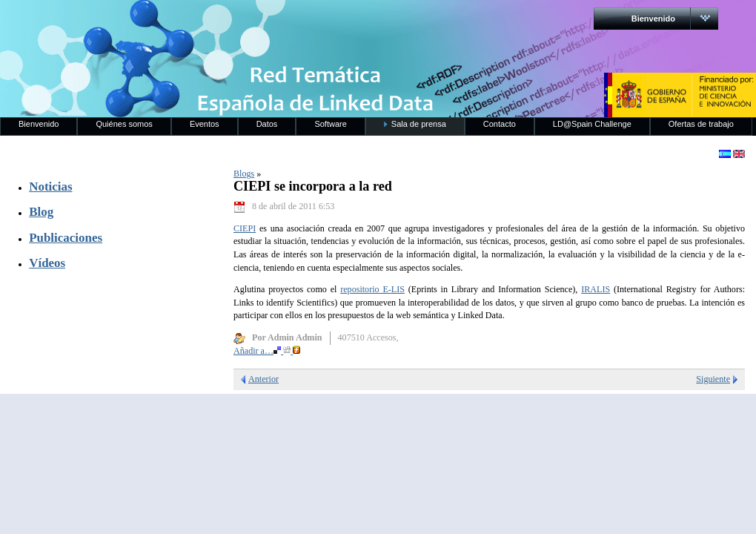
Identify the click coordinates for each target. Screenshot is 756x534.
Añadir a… (267, 351)
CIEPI (245, 228)
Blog (41, 212)
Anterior (263, 379)
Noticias (50, 187)
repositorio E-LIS (372, 289)
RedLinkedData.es (155, 22)
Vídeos (47, 263)
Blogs (244, 174)
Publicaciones (66, 238)
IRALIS (596, 289)
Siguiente (713, 379)
